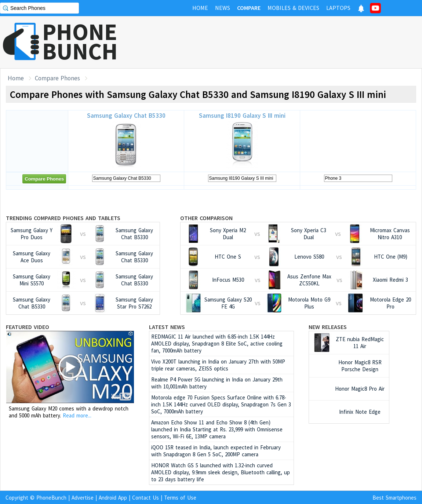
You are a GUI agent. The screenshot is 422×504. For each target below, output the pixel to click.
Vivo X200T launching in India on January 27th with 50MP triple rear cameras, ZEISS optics (218, 365)
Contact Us (145, 498)
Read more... (77, 415)
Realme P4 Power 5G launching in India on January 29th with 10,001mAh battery (217, 383)
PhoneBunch (51, 498)
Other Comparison (206, 218)
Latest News (167, 327)
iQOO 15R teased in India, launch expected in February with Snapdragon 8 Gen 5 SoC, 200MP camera (216, 451)
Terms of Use (180, 498)
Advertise (83, 498)
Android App (113, 498)
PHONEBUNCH (80, 41)
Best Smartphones (394, 498)
